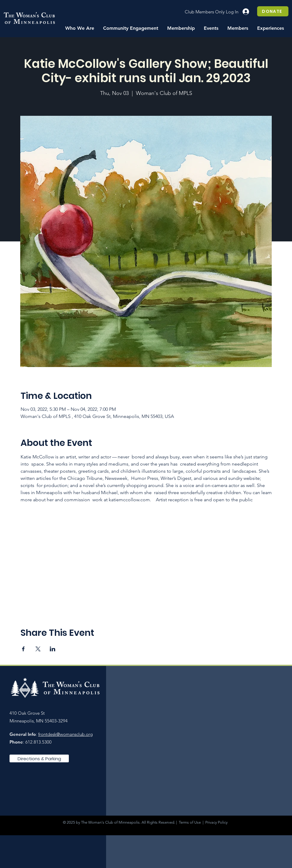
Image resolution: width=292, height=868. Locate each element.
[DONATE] (273, 11)
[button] (80, 28)
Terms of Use (190, 822)
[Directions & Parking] (39, 758)
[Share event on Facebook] (23, 649)
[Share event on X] (38, 649)
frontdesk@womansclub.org (65, 734)
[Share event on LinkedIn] (53, 649)
